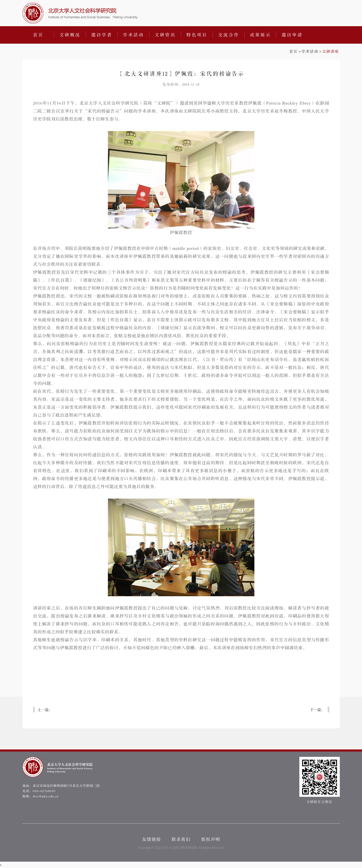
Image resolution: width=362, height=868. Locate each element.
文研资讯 (165, 35)
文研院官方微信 (320, 780)
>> (314, 52)
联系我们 (181, 839)
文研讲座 (331, 52)
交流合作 (229, 35)
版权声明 (211, 839)
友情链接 (152, 839)
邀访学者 (102, 35)
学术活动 (134, 35)
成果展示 (260, 35)
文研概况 (70, 35)
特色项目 (197, 35)
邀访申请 (292, 35)
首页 (38, 35)
